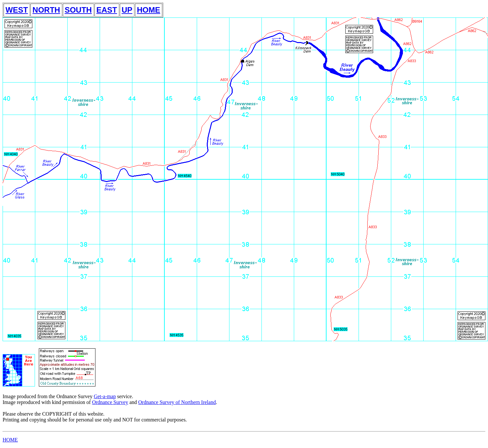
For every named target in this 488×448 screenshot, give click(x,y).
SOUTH (78, 10)
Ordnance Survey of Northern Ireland (177, 402)
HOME (149, 10)
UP (127, 10)
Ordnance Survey (110, 402)
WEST (17, 10)
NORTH (46, 10)
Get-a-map (105, 396)
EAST (107, 10)
